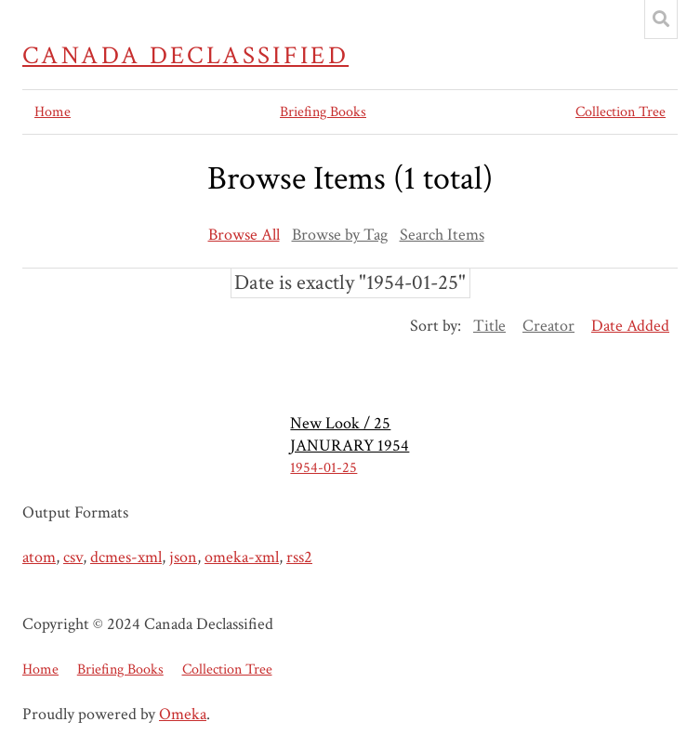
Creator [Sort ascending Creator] (548, 326)
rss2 (299, 557)
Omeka (183, 714)
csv (73, 557)
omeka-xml (242, 557)
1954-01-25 (324, 468)
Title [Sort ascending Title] (489, 326)
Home (53, 112)
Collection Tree (621, 112)
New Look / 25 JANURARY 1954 (350, 434)
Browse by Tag (340, 235)
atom (39, 557)
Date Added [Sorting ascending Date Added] (630, 326)
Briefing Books (323, 112)
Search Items (442, 235)
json (183, 557)
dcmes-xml (126, 557)
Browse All (244, 235)
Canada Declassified (185, 56)
